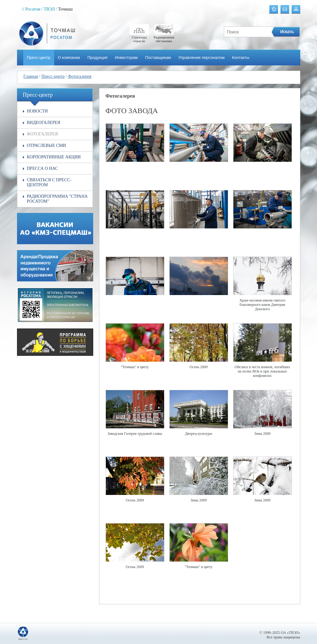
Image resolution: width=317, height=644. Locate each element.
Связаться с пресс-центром (49, 182)
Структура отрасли (139, 37)
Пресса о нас (43, 168)
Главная (31, 76)
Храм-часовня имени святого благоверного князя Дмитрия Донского (262, 305)
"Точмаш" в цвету (135, 367)
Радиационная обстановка (164, 37)
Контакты (241, 57)
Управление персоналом (202, 57)
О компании (69, 57)
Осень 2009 (198, 367)
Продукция (97, 57)
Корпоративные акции (54, 157)
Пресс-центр (39, 57)
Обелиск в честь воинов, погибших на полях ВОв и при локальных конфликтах (263, 371)
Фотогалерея (80, 76)
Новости (37, 111)
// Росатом (31, 9)
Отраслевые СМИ (47, 146)
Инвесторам (126, 57)
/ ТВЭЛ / (49, 9)
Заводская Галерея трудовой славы (135, 434)
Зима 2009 (262, 434)
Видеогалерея (44, 123)
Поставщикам (158, 57)
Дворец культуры (199, 434)
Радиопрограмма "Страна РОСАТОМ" (57, 199)
